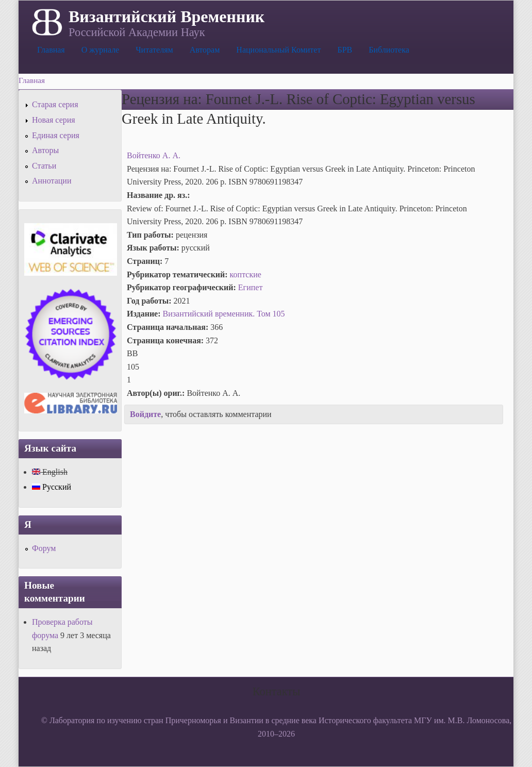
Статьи (44, 166)
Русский (52, 487)
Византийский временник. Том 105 (224, 314)
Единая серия (56, 135)
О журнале (101, 50)
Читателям (154, 50)
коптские (246, 274)
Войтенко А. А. (154, 155)
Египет (251, 287)
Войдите (145, 414)
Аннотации (52, 181)
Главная (51, 50)
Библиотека (389, 50)
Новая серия (54, 120)
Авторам (205, 50)
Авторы (45, 150)
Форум (44, 548)
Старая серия (55, 104)
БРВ (345, 50)
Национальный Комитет (278, 50)
